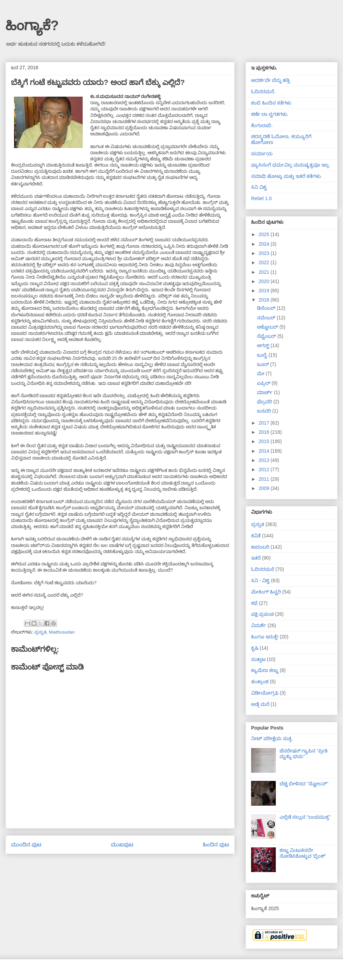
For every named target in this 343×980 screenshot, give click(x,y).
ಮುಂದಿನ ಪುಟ (26, 844)
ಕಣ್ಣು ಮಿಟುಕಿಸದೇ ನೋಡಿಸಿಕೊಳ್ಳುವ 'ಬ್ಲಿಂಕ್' (303, 853)
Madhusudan (62, 632)
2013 (265, 460)
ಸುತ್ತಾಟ (258, 659)
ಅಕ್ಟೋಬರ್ (268, 327)
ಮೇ (261, 373)
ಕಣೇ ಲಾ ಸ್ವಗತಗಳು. (270, 114)
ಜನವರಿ (265, 411)
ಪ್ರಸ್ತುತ (40, 632)
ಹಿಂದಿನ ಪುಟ (216, 844)
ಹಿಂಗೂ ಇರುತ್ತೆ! (265, 637)
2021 (265, 272)
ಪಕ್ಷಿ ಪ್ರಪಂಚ (262, 614)
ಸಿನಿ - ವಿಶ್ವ (260, 580)
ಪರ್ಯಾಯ (262, 154)
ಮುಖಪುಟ (122, 844)
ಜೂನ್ (264, 364)
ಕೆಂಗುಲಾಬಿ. (262, 125)
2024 (265, 244)
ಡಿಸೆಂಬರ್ (267, 308)
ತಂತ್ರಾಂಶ (260, 682)
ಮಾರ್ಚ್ (265, 392)
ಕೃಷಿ (255, 648)
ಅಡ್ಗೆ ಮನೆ (260, 704)
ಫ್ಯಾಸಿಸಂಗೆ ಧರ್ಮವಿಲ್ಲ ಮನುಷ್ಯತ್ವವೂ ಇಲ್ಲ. (291, 165)
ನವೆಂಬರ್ (267, 318)
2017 (265, 423)
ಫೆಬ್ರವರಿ (265, 402)
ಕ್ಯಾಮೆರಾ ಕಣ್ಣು (265, 670)
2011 (265, 479)
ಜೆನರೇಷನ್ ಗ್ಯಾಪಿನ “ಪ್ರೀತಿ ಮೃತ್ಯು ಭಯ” (304, 754)
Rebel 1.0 (261, 198)
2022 (265, 262)
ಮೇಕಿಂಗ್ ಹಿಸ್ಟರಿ (266, 592)
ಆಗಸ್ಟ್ (264, 345)
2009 (265, 488)
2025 (265, 234)
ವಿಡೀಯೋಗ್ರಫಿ (265, 693)
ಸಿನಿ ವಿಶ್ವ (259, 187)
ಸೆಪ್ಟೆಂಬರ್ (267, 336)
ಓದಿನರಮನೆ (263, 569)
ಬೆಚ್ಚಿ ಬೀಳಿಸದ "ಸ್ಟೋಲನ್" (304, 784)
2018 (265, 300)
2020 (265, 281)
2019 (265, 291)
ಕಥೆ (254, 603)
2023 (265, 253)
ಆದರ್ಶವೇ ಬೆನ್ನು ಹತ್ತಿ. (271, 80)
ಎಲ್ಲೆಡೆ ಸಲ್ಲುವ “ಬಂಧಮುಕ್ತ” (305, 817)
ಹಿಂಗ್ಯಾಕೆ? (32, 25)
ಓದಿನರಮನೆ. (263, 91)
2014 (265, 451)
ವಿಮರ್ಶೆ (259, 625)
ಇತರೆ (256, 558)
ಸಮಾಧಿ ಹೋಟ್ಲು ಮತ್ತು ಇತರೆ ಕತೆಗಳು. (286, 176)
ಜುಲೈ (263, 355)
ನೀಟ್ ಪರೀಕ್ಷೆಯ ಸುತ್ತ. (272, 738)
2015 (265, 441)
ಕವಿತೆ (256, 536)
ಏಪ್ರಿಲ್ (264, 383)
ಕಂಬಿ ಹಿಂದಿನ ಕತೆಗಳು (271, 103)
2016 (265, 432)
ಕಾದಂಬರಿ (260, 547)
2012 (265, 469)
